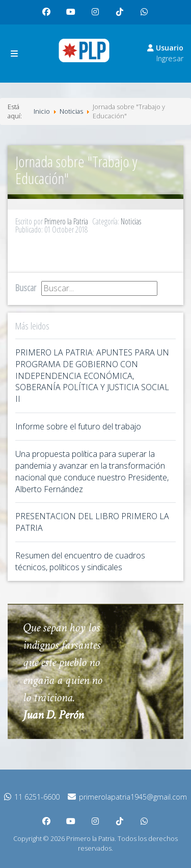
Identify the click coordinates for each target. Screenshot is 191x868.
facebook (49, 16)
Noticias (131, 221)
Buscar (26, 287)
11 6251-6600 (32, 797)
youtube (73, 16)
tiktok (121, 16)
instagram (98, 16)
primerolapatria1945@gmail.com (127, 797)
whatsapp (147, 16)
